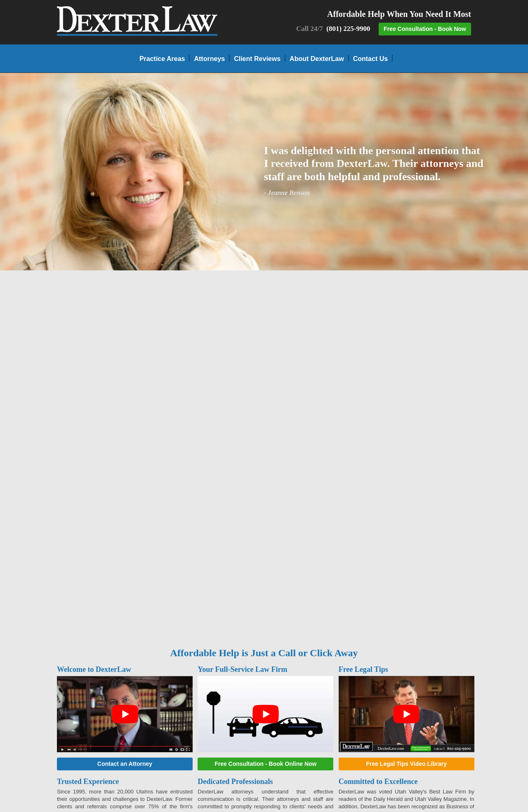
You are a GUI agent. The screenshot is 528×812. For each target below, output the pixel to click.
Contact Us (370, 58)
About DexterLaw (317, 58)
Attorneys (209, 58)
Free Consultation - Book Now (425, 29)
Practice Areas (162, 58)
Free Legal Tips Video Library (406, 764)
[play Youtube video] (125, 714)
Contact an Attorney (125, 764)
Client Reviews (257, 58)
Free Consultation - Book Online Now (265, 764)
